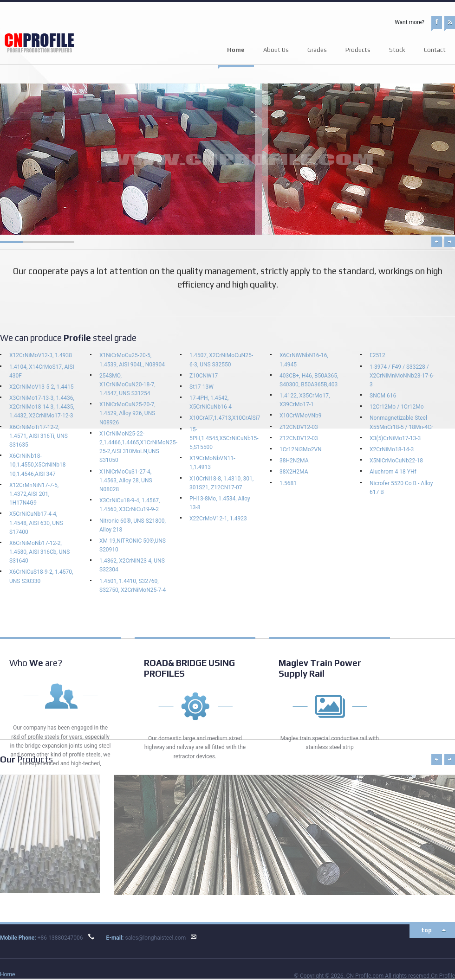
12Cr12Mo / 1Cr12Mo (397, 407)
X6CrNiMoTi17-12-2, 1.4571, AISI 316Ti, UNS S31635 (39, 436)
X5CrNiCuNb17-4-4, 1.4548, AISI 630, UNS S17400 (36, 523)
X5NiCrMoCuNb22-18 (396, 461)
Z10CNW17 (204, 376)
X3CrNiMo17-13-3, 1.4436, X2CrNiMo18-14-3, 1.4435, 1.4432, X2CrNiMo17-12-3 (42, 407)
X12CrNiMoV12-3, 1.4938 (41, 355)
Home (236, 50)
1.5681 (288, 483)
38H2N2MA (294, 461)
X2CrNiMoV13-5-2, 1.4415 (41, 387)
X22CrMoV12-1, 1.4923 (218, 519)
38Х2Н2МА (294, 472)
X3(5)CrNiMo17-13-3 (395, 438)
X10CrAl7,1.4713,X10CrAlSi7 (225, 418)
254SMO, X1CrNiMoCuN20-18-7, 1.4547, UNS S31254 (127, 384)
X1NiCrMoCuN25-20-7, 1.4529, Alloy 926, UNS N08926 (127, 413)
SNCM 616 (383, 396)
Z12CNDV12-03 (299, 427)
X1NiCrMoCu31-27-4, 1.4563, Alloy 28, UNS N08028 (126, 480)
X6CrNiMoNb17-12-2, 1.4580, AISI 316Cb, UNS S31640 (39, 552)
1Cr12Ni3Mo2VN (301, 449)
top (426, 930)
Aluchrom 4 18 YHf (393, 472)
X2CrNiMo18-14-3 (392, 449)
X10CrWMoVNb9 (301, 416)
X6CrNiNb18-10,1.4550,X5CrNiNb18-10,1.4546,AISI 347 (38, 465)
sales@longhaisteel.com (155, 938)
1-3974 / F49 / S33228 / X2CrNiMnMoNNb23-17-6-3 (402, 376)
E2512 (377, 355)
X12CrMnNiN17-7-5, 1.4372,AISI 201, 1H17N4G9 (34, 494)
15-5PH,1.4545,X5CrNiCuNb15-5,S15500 (224, 438)
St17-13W (201, 387)
